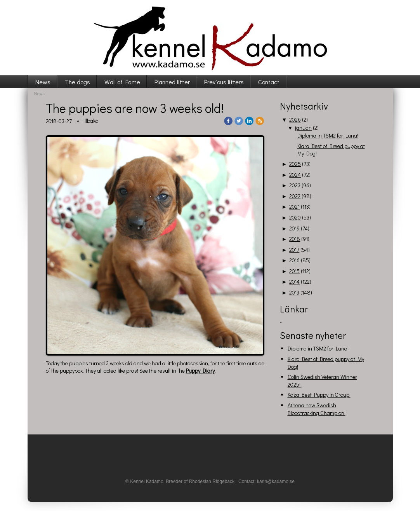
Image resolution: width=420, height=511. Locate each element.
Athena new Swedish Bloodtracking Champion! (317, 409)
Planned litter (172, 82)
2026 (295, 119)
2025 (295, 164)
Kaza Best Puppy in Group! (319, 395)
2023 (295, 185)
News (43, 82)
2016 (294, 260)
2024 (295, 175)
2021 (294, 207)
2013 (294, 292)
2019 (294, 228)
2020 (295, 217)
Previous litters (224, 82)
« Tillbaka (88, 121)
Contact (269, 82)
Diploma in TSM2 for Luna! (328, 135)
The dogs (77, 82)
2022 (295, 196)
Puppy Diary (200, 371)
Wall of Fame (122, 82)
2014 (294, 282)
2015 (294, 271)
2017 (294, 250)
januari (303, 128)
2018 (295, 239)
